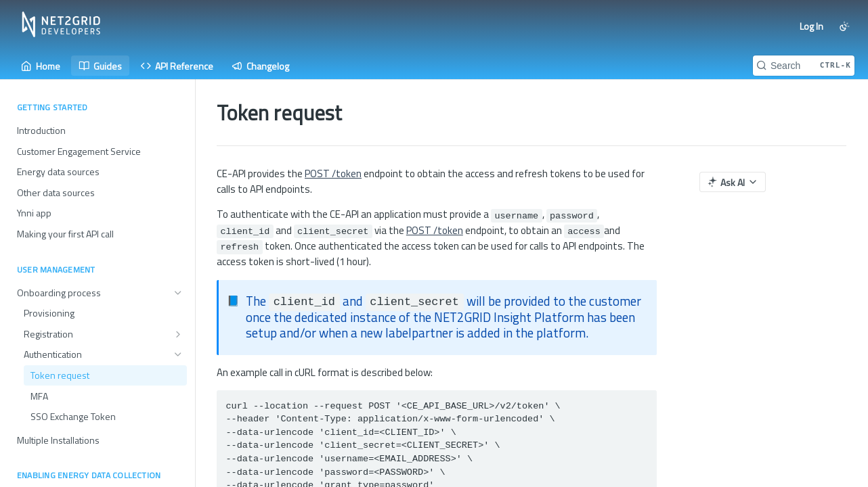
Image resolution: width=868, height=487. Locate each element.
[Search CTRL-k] (804, 66)
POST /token (333, 173)
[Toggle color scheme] (844, 26)
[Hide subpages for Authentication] (178, 354)
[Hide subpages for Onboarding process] (178, 293)
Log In (811, 26)
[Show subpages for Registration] (178, 334)
